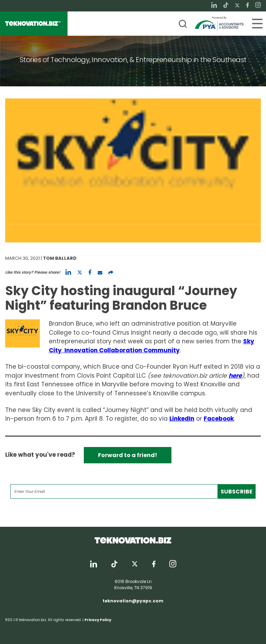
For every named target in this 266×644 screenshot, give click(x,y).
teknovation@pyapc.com (133, 601)
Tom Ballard (60, 258)
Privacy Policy (98, 620)
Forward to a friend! (128, 455)
